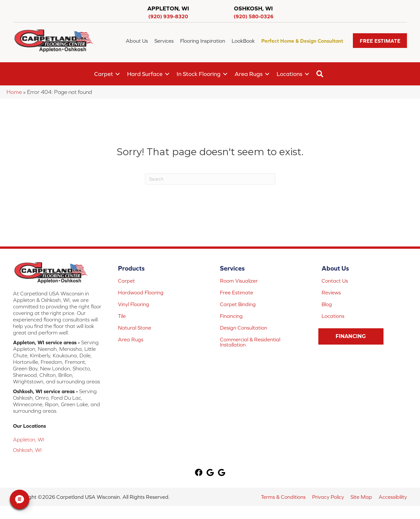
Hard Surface (145, 74)
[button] (380, 41)
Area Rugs (249, 74)
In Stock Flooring (199, 74)
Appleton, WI (29, 439)
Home (14, 92)
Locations (290, 74)
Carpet (104, 74)
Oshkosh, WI (27, 450)
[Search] (210, 179)
